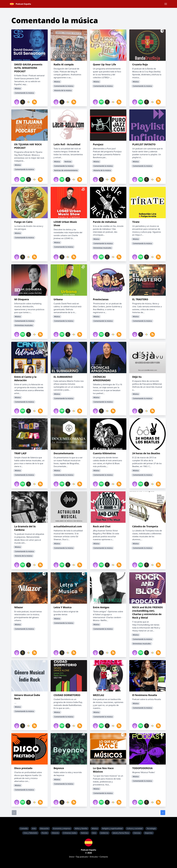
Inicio (72, 857)
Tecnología (151, 828)
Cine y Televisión (30, 833)
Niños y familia (81, 828)
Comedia (24, 828)
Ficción (45, 833)
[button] (166, 4)
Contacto (104, 857)
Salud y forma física (121, 833)
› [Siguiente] (163, 813)
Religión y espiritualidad (112, 828)
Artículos (94, 857)
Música (95, 828)
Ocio (94, 833)
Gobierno (104, 833)
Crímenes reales (70, 833)
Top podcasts (82, 857)
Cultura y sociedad (135, 828)
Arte (34, 828)
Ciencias (137, 833)
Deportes (149, 833)
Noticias (84, 833)
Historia (55, 833)
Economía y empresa (62, 828)
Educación (44, 828)
